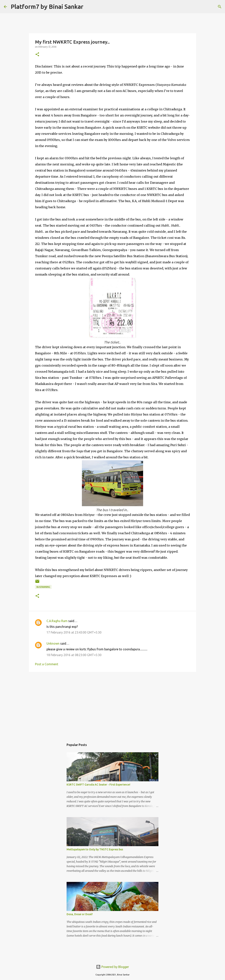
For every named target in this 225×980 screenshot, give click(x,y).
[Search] (89, 7)
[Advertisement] (112, 704)
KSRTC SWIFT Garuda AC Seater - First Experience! (98, 785)
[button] (37, 55)
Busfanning (43, 587)
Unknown (53, 643)
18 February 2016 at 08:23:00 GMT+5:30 (74, 655)
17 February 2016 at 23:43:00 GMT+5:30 (74, 632)
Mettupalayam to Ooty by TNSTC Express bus (95, 849)
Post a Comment (47, 664)
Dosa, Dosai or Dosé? (80, 914)
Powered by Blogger (112, 967)
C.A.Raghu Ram (57, 621)
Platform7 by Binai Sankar (47, 7)
